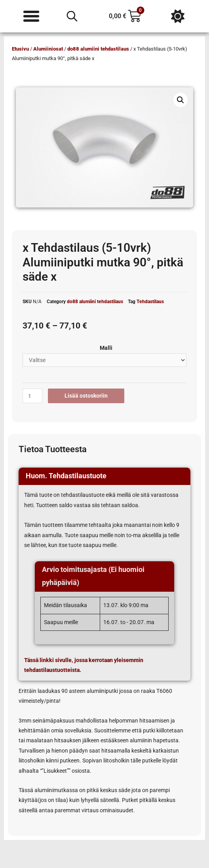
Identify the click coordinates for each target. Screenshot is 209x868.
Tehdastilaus (150, 302)
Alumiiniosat (48, 49)
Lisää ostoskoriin (86, 396)
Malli (106, 348)
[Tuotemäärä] (32, 396)
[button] (180, 100)
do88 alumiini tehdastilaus (98, 49)
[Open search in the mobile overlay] (72, 16)
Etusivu (20, 49)
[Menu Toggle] (31, 16)
